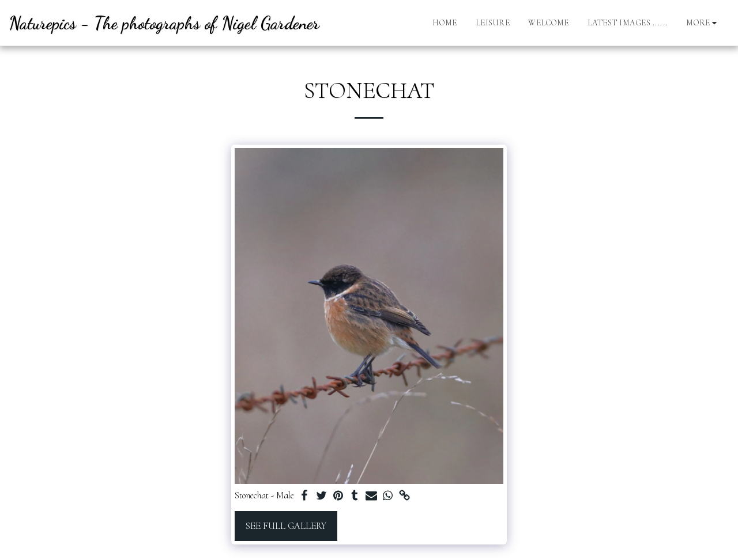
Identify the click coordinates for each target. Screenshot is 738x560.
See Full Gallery (286, 526)
